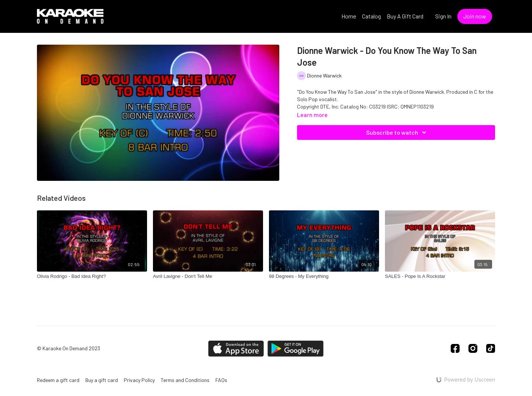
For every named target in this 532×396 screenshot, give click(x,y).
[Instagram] (473, 348)
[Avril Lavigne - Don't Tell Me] (208, 276)
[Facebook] (455, 348)
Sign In (443, 16)
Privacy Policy (139, 380)
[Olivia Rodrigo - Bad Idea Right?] (92, 276)
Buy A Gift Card (405, 16)
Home (349, 16)
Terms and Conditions (185, 380)
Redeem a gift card (58, 380)
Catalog (371, 16)
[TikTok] (491, 348)
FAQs (221, 380)
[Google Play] (296, 349)
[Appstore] (236, 349)
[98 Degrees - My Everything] (324, 276)
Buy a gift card (102, 380)
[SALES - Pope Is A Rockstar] (440, 276)
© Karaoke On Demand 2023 (69, 348)
